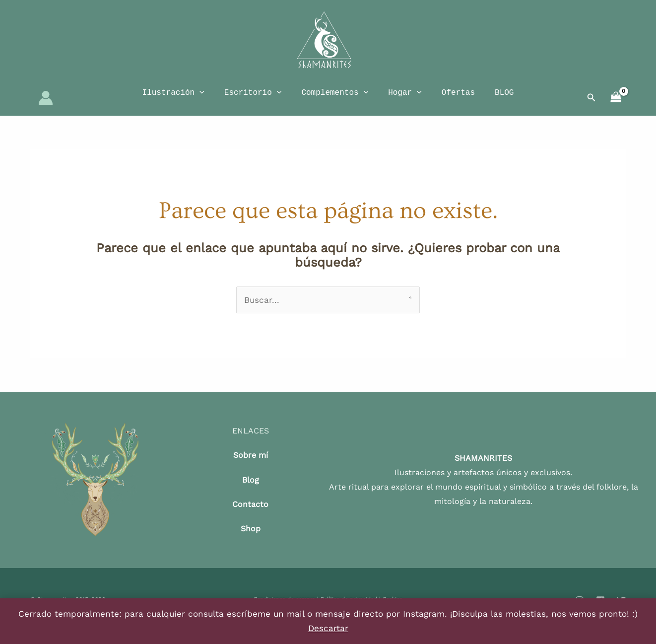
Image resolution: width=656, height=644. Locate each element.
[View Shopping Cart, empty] (616, 105)
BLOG (504, 99)
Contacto (250, 518)
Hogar (405, 99)
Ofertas (458, 99)
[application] (199, 99)
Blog (251, 493)
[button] (591, 105)
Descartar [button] (328, 628)
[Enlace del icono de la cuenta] (46, 104)
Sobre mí (251, 468)
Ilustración (173, 99)
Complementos (335, 99)
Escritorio (253, 99)
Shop (251, 542)
